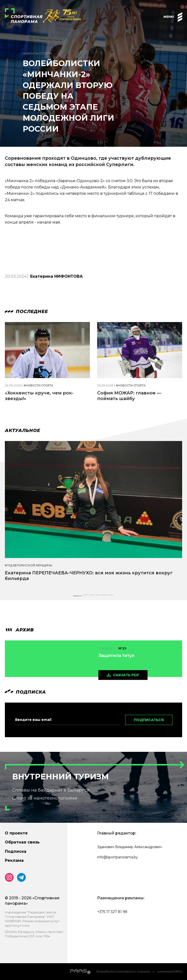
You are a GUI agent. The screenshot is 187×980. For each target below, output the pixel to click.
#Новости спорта (38, 386)
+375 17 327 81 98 (112, 912)
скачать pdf (126, 675)
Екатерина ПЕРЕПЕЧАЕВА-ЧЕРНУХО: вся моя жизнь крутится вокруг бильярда (89, 576)
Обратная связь (22, 842)
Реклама (14, 860)
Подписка (16, 851)
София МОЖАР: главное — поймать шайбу (129, 396)
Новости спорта (37, 53)
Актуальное (23, 431)
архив (19, 630)
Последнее (26, 312)
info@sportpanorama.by (117, 857)
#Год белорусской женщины (28, 565)
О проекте (16, 833)
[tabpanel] (93, 516)
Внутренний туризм (61, 777)
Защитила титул (116, 656)
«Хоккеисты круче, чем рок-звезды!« (39, 396)
